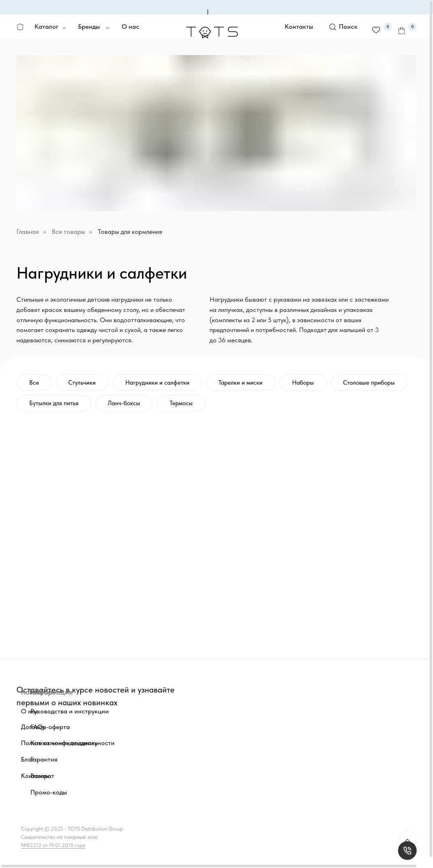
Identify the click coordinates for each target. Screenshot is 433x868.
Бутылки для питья (54, 403)
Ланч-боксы (124, 403)
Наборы (304, 383)
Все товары (68, 232)
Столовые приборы (370, 383)
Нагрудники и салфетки (158, 383)
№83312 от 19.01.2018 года (53, 845)
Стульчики (82, 383)
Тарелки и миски (241, 383)
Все (34, 383)
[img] (127, 736)
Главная (28, 232)
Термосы (182, 403)
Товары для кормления (130, 232)
